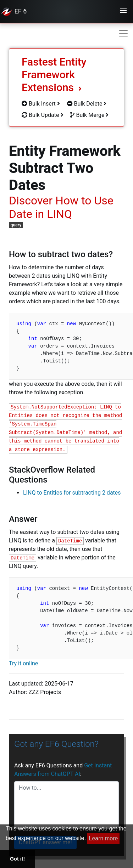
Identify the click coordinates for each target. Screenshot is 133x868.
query (16, 225)
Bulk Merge (89, 115)
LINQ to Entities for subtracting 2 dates (72, 493)
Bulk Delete (87, 104)
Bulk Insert (41, 104)
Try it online (23, 663)
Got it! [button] (17, 859)
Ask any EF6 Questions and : (63, 770)
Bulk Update (43, 115)
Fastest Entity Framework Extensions (54, 75)
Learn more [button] (104, 838)
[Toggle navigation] (123, 12)
